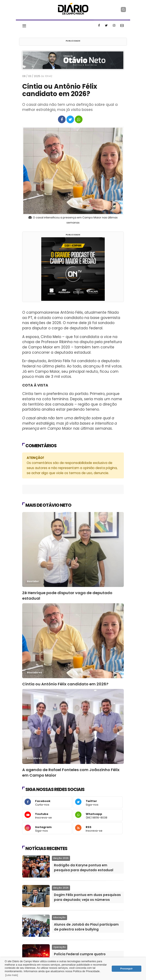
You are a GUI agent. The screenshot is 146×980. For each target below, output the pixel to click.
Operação (60, 947)
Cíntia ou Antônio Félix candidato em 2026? (65, 684)
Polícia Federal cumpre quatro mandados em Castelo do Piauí (81, 957)
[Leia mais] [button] (12, 975)
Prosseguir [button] (127, 969)
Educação (59, 917)
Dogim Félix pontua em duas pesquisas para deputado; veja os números (87, 897)
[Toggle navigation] (24, 26)
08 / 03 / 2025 (38, 76)
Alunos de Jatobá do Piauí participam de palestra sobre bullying (86, 927)
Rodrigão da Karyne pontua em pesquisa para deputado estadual (84, 868)
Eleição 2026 (61, 858)
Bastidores (35, 672)
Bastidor (33, 581)
